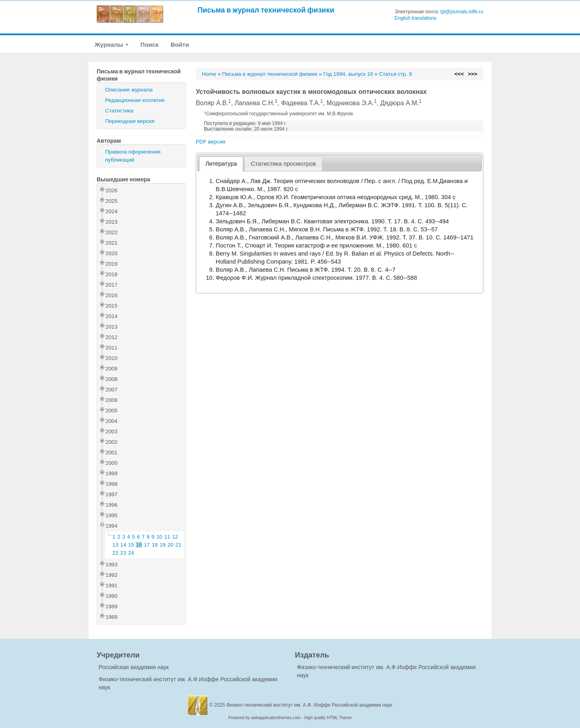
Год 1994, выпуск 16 (348, 74)
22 (115, 553)
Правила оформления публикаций (133, 156)
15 (131, 545)
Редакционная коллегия (135, 100)
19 (163, 545)
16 (139, 545)
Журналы (112, 45)
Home (209, 74)
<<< (459, 74)
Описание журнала (129, 90)
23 (123, 553)
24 (131, 553)
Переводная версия (130, 121)
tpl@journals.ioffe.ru (462, 12)
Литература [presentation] (221, 164)
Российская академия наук (134, 667)
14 (123, 545)
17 (147, 545)
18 (155, 545)
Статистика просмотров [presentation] (283, 164)
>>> (473, 74)
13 (115, 545)
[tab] (221, 164)
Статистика (119, 111)
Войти (180, 45)
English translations (416, 18)
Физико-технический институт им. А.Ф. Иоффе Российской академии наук (309, 705)
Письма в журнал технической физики (266, 10)
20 (171, 545)
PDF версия (210, 142)
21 (178, 545)
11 (167, 537)
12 (175, 537)
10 (159, 537)
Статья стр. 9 (396, 74)
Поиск (150, 45)
